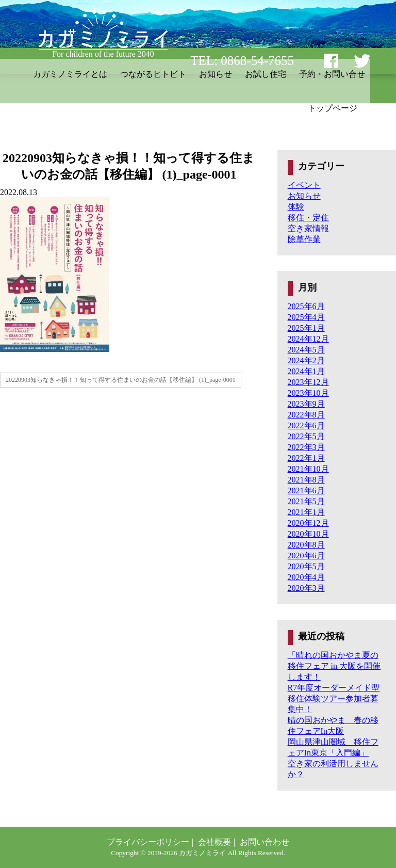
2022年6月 (306, 425)
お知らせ (216, 74)
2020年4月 (306, 577)
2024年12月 (308, 339)
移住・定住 (308, 218)
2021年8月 (306, 480)
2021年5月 (306, 501)
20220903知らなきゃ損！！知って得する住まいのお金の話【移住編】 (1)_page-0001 (121, 380)
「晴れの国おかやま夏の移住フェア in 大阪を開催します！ (334, 666)
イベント (304, 185)
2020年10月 (308, 534)
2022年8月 (306, 415)
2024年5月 (306, 350)
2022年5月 (306, 436)
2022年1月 (306, 458)
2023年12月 (308, 382)
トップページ (333, 108)
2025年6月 (306, 306)
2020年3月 (306, 588)
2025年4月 (306, 317)
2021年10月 (308, 469)
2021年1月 (306, 512)
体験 (296, 207)
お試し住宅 (266, 74)
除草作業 (304, 239)
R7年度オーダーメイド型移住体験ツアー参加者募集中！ (334, 698)
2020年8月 (306, 545)
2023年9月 (306, 404)
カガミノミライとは (70, 74)
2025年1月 (306, 328)
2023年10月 (308, 393)
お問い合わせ (265, 842)
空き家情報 (308, 228)
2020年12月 (308, 523)
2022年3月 (306, 447)
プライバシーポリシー (148, 842)
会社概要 (214, 842)
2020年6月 (306, 556)
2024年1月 (306, 371)
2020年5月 (306, 566)
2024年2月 (306, 360)
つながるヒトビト (153, 74)
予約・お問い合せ (332, 74)
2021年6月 (306, 491)
